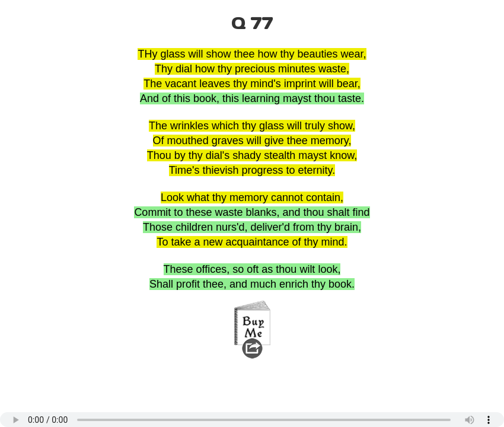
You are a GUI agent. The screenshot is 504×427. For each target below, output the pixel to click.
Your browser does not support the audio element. (252, 420)
